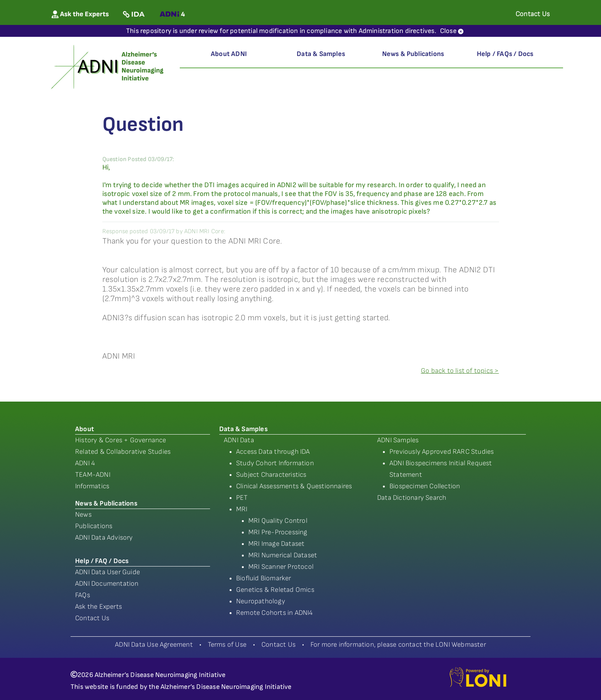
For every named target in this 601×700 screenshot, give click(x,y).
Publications (94, 526)
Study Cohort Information (275, 463)
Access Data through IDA (273, 452)
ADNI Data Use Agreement (154, 645)
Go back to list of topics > (460, 371)
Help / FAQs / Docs (505, 54)
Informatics (92, 486)
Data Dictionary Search (412, 498)
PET (242, 498)
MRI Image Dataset (276, 544)
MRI (242, 509)
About (85, 429)
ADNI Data (239, 440)
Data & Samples (321, 54)
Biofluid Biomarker (264, 578)
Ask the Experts (99, 607)
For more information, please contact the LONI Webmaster (398, 645)
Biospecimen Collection (425, 486)
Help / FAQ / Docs (102, 561)
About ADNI (229, 54)
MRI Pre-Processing (278, 532)
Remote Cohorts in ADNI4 (275, 613)
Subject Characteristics (271, 475)
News (83, 515)
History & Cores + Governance (121, 440)
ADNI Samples (398, 440)
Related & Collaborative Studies (123, 452)
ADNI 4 (85, 463)
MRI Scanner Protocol (281, 567)
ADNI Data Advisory (104, 538)
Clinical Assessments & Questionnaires (294, 486)
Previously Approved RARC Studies (442, 452)
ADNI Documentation (107, 584)
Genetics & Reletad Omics (275, 590)
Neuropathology (261, 601)
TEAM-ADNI (93, 475)
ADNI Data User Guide (108, 572)
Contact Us (92, 618)
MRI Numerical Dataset (283, 555)
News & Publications (413, 54)
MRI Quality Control (278, 521)
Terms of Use (227, 645)
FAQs (83, 595)
